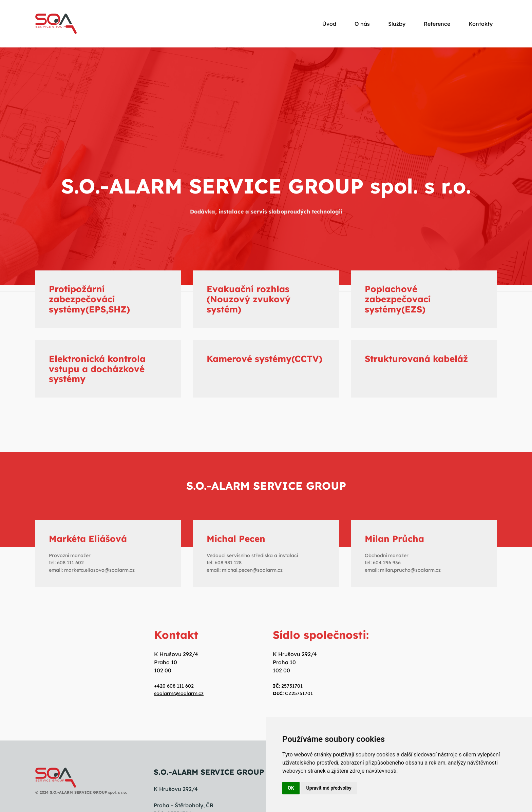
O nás (362, 24)
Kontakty (481, 24)
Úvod (329, 24)
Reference (437, 24)
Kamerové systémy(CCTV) (264, 359)
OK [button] (291, 788)
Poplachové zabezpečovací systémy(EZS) (398, 299)
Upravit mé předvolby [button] (329, 788)
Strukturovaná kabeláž (416, 359)
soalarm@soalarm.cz (179, 693)
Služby (397, 24)
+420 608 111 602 (174, 686)
